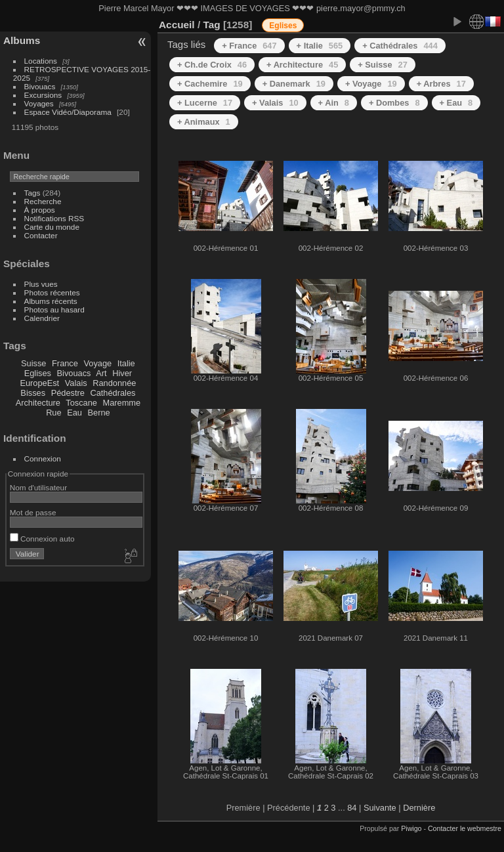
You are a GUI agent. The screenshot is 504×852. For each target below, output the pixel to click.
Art (101, 373)
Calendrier (42, 318)
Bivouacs (40, 86)
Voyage (97, 363)
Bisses (33, 393)
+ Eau (456, 103)
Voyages (39, 103)
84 (352, 808)
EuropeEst (39, 383)
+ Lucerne (205, 103)
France (65, 363)
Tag (211, 25)
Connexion (43, 458)
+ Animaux (204, 122)
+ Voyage (371, 84)
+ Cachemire (210, 84)
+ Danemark (294, 84)
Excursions (43, 95)
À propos (40, 210)
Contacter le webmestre (465, 828)
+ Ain (334, 103)
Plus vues (41, 284)
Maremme (122, 403)
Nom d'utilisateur (38, 487)
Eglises (38, 373)
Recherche (43, 201)
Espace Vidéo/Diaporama (68, 112)
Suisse (33, 363)
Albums (22, 40)
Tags (32, 193)
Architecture (38, 403)
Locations (41, 61)
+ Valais (275, 103)
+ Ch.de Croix (212, 65)
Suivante (380, 808)
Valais (76, 383)
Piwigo (411, 828)
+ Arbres (441, 84)
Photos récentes (52, 292)
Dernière (419, 808)
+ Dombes (394, 103)
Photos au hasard (54, 309)
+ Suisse (383, 65)
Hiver (122, 373)
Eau (74, 413)
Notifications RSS (54, 218)
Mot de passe (33, 512)
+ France (249, 46)
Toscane (81, 403)
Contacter (41, 235)
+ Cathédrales (400, 46)
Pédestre (68, 393)
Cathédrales (113, 393)
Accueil (177, 25)
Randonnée (114, 383)
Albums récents (51, 301)
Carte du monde (52, 227)
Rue (53, 413)
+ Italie (320, 46)
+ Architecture (302, 65)
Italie (126, 363)
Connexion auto (42, 539)
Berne (99, 413)
